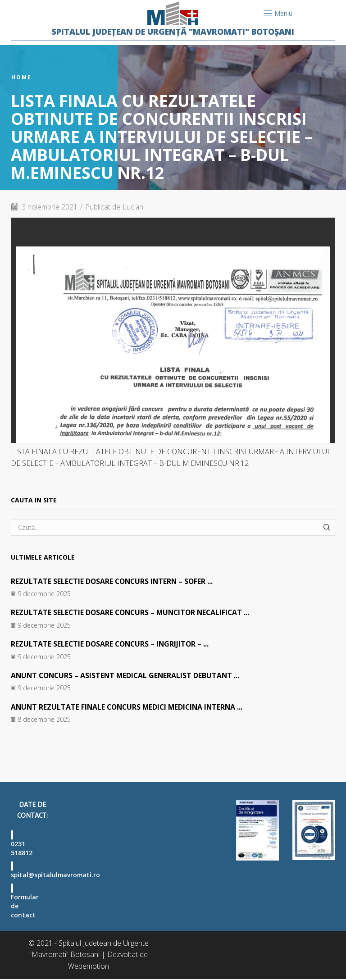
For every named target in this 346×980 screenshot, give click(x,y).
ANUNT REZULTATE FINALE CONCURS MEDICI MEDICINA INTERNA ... (130, 707)
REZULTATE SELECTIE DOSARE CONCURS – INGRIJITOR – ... (112, 644)
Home (21, 77)
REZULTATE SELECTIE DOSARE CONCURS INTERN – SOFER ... (114, 581)
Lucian (134, 207)
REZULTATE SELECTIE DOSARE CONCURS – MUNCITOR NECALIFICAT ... (133, 612)
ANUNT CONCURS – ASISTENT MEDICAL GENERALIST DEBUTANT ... (127, 675)
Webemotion (89, 967)
